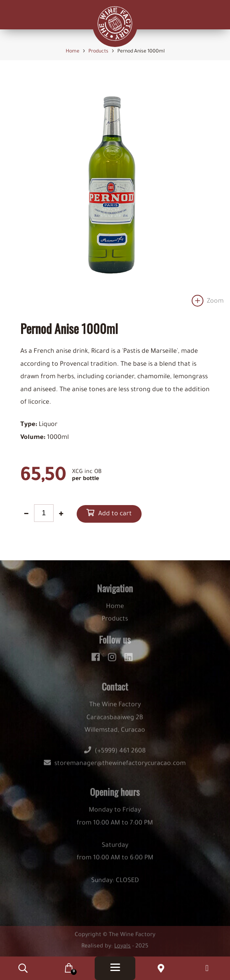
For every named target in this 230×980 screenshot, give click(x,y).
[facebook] (97, 660)
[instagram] (113, 660)
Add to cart (115, 514)
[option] (115, 192)
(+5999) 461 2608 (115, 755)
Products (115, 623)
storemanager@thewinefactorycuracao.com (115, 768)
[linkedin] (128, 660)
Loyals (122, 950)
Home (115, 610)
